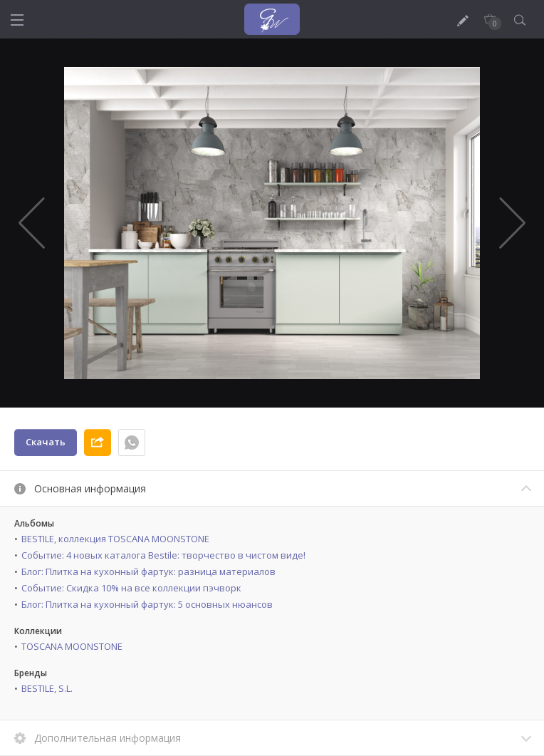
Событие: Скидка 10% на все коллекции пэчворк (131, 588)
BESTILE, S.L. (47, 688)
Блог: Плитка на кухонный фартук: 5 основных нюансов (147, 604)
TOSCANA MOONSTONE (72, 646)
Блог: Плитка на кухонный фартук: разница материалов (148, 571)
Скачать (46, 442)
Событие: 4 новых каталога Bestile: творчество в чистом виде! (163, 555)
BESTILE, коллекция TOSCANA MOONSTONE (115, 539)
